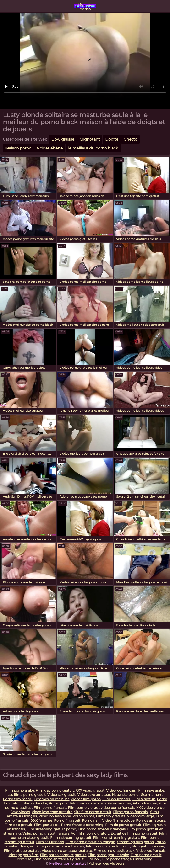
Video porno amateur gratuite (67, 851)
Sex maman (151, 795)
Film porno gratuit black (114, 851)
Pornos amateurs (151, 820)
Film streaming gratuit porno (51, 829)
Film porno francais (50, 808)
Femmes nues (119, 803)
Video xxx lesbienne (55, 816)
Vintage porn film (23, 855)
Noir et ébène (50, 148)
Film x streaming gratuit (71, 838)
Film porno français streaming (127, 859)
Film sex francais (50, 842)
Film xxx (93, 859)
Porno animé (83, 816)
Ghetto (130, 139)
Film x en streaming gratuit (116, 838)
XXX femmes (42, 820)
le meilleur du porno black (93, 148)
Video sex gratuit (61, 795)
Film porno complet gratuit (63, 855)
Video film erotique (118, 820)
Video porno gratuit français (46, 833)
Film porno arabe (20, 790)
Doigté (112, 139)
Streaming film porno (135, 842)
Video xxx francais (121, 790)
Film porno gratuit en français (90, 842)
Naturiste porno (126, 795)
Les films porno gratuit (27, 795)
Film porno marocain (88, 803)
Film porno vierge (83, 808)
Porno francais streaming (82, 825)
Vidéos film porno (86, 799)
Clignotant (90, 139)
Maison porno (18, 148)
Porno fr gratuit (67, 820)
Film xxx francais (117, 799)
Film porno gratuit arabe (108, 855)
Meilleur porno (85, 6)
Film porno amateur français (102, 829)
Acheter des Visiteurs (107, 863)
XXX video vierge (150, 808)
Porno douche (35, 803)
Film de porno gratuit (123, 825)
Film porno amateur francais (60, 846)
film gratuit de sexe (148, 846)
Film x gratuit (144, 799)
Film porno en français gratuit (59, 859)
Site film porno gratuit (93, 812)
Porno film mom (17, 799)
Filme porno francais (131, 812)
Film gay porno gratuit (55, 790)
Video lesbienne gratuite (52, 812)
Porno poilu (59, 803)
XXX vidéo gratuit (90, 790)
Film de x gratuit (18, 825)
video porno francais (118, 808)
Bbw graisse (63, 139)
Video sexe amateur (94, 795)
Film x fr (123, 846)
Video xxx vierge (140, 816)
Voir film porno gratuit (90, 833)
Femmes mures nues (51, 799)
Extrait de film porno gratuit (134, 833)
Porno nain (91, 820)
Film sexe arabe (151, 790)
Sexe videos (20, 812)
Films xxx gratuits (111, 816)
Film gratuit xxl (47, 825)
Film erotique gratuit (22, 851)
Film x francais (145, 803)
